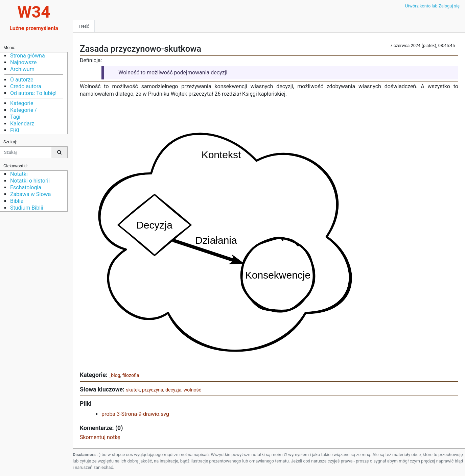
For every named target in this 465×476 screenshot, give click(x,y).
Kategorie (22, 103)
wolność (192, 390)
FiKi (15, 130)
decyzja (173, 390)
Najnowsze (23, 62)
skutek (133, 390)
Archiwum (22, 69)
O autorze (22, 80)
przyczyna (153, 390)
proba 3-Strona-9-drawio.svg (135, 414)
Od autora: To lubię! (33, 93)
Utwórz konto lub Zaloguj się (432, 6)
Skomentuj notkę (100, 437)
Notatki (19, 174)
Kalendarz (22, 124)
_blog (115, 375)
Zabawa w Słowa (30, 194)
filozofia (131, 375)
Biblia (17, 201)
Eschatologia (26, 187)
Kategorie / (24, 110)
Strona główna (28, 56)
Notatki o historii (30, 181)
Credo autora (26, 86)
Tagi (15, 117)
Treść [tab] (84, 26)
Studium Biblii (27, 208)
